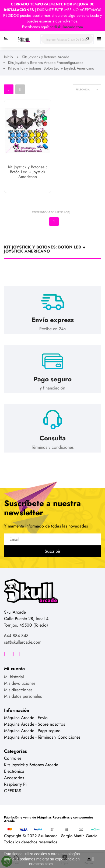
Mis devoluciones (20, 683)
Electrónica (14, 771)
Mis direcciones (18, 690)
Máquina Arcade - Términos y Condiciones (42, 737)
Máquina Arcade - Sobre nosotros (34, 724)
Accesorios (14, 778)
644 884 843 (16, 636)
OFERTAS (13, 791)
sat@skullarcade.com (66, 27)
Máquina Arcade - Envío (26, 718)
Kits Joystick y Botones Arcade (31, 765)
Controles (13, 758)
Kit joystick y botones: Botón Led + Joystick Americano (45, 250)
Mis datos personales (23, 696)
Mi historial (14, 677)
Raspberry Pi (15, 784)
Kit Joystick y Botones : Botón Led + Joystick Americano (28, 172)
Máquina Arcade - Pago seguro (32, 731)
